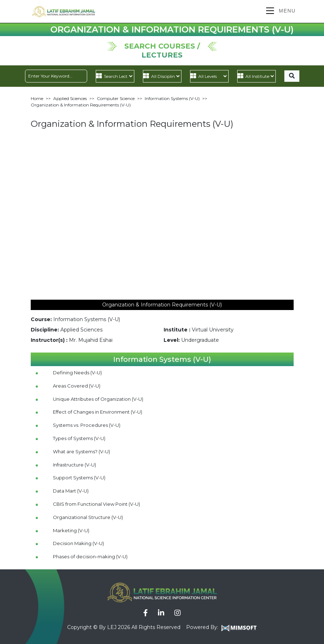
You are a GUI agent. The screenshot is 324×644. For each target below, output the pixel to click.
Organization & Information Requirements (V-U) (81, 105)
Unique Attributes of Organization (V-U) (98, 399)
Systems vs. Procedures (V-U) (87, 425)
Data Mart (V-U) (71, 491)
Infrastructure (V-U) (74, 465)
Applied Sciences (70, 98)
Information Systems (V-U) (172, 98)
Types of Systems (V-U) (79, 438)
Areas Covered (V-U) (77, 386)
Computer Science (116, 98)
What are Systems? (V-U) (81, 451)
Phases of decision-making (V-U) (90, 556)
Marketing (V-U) (71, 530)
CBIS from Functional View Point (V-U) (96, 504)
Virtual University (213, 330)
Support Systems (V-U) (79, 478)
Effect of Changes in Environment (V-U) (98, 412)
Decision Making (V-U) (78, 543)
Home (37, 98)
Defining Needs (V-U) (77, 373)
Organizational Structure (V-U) (88, 517)
